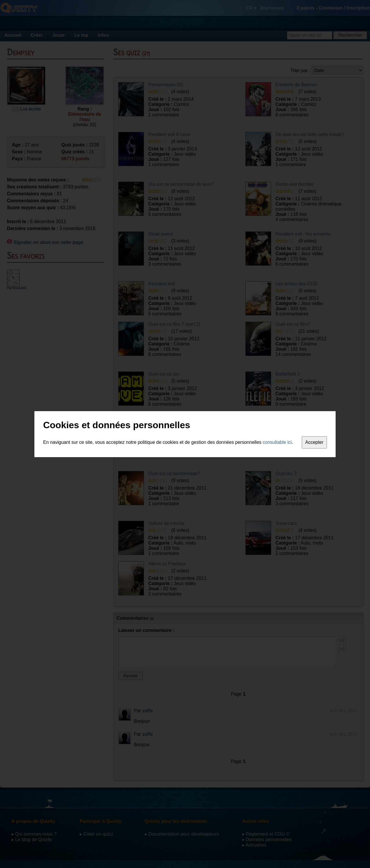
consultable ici (277, 442)
